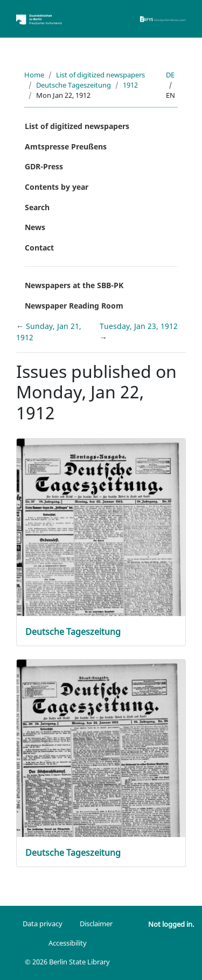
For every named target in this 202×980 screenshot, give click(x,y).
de (170, 75)
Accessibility (68, 943)
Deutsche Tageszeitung (74, 85)
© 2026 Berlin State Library (67, 962)
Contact (39, 248)
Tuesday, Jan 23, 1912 (139, 326)
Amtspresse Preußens (66, 146)
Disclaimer (96, 924)
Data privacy (43, 924)
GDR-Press (44, 166)
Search (37, 207)
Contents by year (57, 187)
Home (34, 75)
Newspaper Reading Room (74, 306)
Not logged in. (171, 924)
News (35, 227)
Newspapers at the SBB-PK (74, 285)
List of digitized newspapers (100, 75)
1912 (130, 85)
